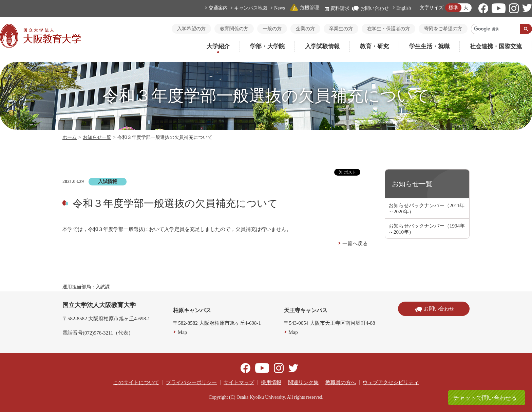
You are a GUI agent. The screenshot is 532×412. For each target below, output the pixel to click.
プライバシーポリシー (191, 382)
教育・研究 (374, 46)
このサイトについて (136, 382)
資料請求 (337, 8)
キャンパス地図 (251, 8)
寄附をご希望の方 (443, 29)
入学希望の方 (191, 29)
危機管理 (304, 8)
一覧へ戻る (355, 244)
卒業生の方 (341, 29)
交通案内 (218, 8)
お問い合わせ (370, 8)
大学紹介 (218, 46)
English (404, 8)
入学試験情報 (322, 46)
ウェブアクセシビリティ (391, 382)
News (280, 8)
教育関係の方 (234, 29)
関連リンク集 (303, 382)
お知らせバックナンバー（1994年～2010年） (427, 229)
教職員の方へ (341, 382)
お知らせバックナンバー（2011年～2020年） (426, 209)
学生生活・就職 (429, 46)
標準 (453, 8)
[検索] (496, 29)
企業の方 (305, 29)
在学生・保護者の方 (388, 29)
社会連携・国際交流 (496, 46)
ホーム (70, 137)
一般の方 (272, 29)
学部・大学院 (267, 46)
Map (183, 332)
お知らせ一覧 (97, 137)
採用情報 (271, 382)
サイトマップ (239, 382)
